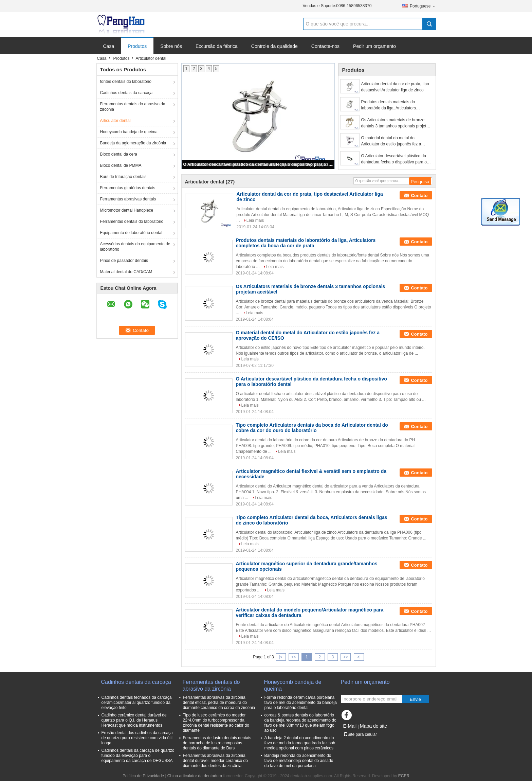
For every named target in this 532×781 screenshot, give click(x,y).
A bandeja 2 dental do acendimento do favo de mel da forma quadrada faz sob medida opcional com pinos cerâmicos (300, 743)
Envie (415, 699)
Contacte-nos (325, 46)
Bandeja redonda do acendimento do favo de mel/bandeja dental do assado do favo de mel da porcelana (299, 761)
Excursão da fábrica (217, 46)
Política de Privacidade (143, 776)
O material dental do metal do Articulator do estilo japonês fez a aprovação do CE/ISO (391, 141)
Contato (419, 196)
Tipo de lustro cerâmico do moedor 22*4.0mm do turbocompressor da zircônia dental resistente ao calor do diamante (216, 723)
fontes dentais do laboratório (126, 82)
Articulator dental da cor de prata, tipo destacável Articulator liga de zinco (395, 87)
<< (294, 657)
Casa (109, 46)
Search (429, 24)
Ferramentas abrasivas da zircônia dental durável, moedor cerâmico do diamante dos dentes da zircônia (215, 761)
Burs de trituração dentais (123, 177)
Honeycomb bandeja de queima (129, 132)
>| (359, 657)
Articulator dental (115, 121)
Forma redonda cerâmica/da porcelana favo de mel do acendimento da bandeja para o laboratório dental (301, 703)
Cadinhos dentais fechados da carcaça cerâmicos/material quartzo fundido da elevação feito (137, 703)
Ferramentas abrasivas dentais (128, 199)
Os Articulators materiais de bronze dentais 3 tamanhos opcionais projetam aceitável (397, 123)
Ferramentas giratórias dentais (128, 188)
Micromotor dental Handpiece (127, 210)
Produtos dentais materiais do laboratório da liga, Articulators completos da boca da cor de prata (393, 105)
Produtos (137, 46)
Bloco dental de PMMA (121, 165)
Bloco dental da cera (119, 154)
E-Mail (350, 726)
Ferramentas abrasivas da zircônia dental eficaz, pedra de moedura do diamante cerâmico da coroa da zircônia (219, 703)
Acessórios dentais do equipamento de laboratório (135, 247)
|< (281, 657)
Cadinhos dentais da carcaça (126, 93)
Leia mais (255, 220)
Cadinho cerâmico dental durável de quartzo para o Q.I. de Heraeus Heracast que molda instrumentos (134, 720)
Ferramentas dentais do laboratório (132, 221)
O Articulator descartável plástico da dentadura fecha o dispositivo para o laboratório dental (258, 164)
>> (346, 657)
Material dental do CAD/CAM (126, 272)
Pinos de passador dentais (124, 261)
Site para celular (360, 734)
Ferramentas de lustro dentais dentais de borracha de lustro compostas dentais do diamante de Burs (217, 743)
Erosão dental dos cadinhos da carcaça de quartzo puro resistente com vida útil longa (137, 738)
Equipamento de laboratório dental (131, 233)
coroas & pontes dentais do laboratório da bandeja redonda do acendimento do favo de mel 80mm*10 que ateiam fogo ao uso (300, 723)
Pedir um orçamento (374, 46)
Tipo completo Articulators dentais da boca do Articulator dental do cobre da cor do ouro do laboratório (312, 428)
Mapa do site (373, 726)
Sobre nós (171, 46)
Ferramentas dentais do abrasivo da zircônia (133, 107)
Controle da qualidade (274, 46)
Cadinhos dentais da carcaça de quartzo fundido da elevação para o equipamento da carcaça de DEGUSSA (138, 756)
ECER (404, 776)
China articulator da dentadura (195, 776)
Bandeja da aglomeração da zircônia (133, 143)
